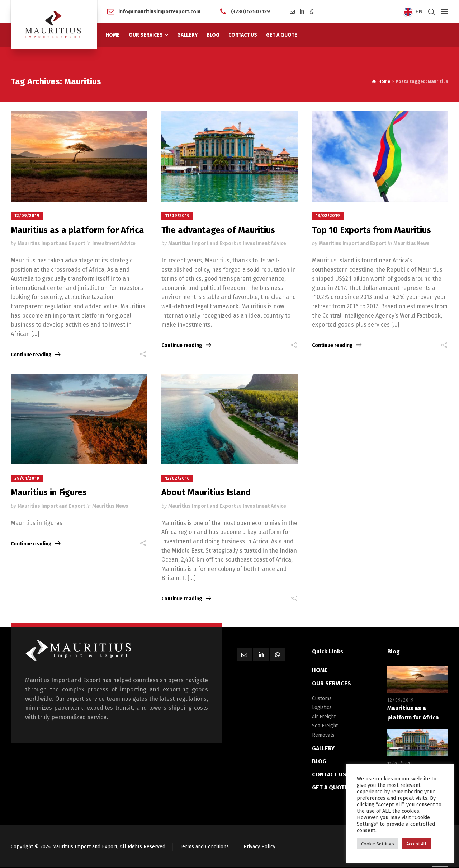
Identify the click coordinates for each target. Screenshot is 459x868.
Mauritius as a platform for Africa (77, 230)
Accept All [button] (416, 844)
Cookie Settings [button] (378, 844)
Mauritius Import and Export (51, 243)
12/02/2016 (177, 478)
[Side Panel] (443, 11)
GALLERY (323, 748)
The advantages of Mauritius (218, 230)
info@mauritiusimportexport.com (159, 11)
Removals (323, 735)
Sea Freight (325, 725)
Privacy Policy (259, 846)
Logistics (322, 707)
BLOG (319, 761)
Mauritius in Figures (49, 492)
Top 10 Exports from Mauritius (372, 230)
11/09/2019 (177, 216)
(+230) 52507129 (250, 11)
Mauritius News (411, 243)
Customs (322, 698)
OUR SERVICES (332, 683)
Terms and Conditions (204, 846)
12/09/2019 (27, 216)
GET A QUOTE (330, 787)
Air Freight (324, 716)
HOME (320, 670)
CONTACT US (329, 774)
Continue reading (31, 354)
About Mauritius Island (206, 492)
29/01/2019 (27, 478)
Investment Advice (114, 243)
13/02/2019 (328, 216)
